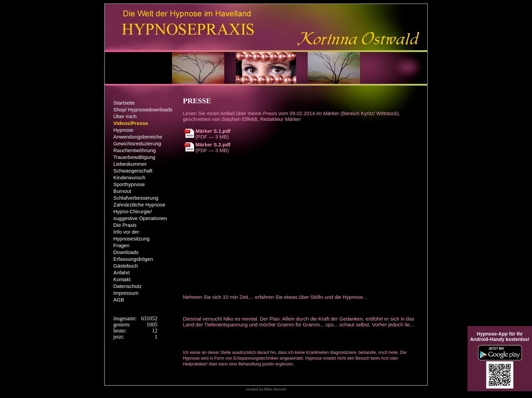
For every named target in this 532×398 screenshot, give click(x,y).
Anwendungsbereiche (138, 137)
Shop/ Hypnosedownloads (143, 110)
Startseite (124, 103)
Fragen (121, 245)
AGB (119, 300)
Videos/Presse (131, 123)
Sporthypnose (129, 184)
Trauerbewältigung (134, 157)
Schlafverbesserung (136, 198)
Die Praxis (125, 225)
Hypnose (123, 130)
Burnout (122, 191)
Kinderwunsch (129, 177)
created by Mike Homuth (266, 389)
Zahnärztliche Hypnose (139, 205)
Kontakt (122, 279)
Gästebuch (126, 266)
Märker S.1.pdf (213, 131)
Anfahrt (121, 273)
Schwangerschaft (133, 171)
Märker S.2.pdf (213, 144)
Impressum (126, 293)
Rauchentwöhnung (135, 150)
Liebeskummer (130, 164)
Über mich (125, 116)
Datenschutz (127, 286)
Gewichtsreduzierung (137, 143)
